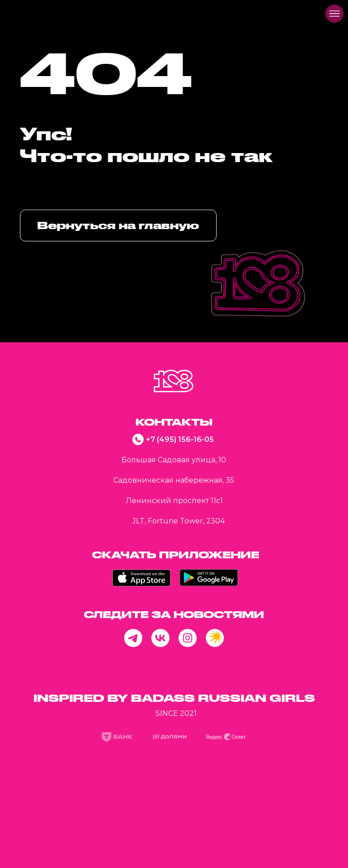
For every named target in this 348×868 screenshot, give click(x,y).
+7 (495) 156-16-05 (180, 439)
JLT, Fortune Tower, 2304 (179, 521)
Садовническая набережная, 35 (174, 480)
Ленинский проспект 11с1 (174, 501)
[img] (21, 14)
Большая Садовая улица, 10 (174, 460)
